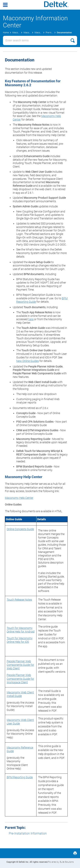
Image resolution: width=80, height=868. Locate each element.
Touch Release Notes (19, 600)
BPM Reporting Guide (20, 777)
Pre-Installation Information (28, 833)
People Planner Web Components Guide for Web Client (20, 665)
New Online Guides (28, 361)
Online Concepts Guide (20, 529)
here (31, 319)
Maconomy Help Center (19, 498)
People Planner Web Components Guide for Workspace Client (20, 679)
